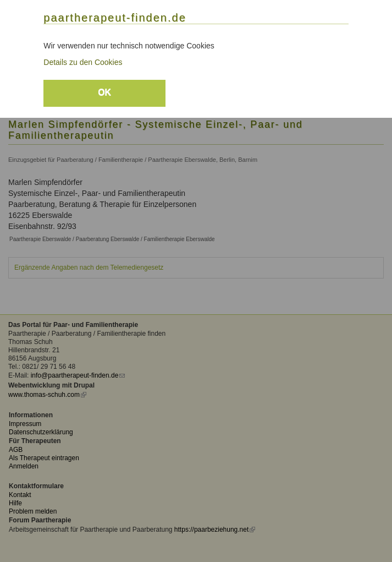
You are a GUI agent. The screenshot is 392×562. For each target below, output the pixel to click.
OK (104, 92)
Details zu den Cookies (83, 62)
